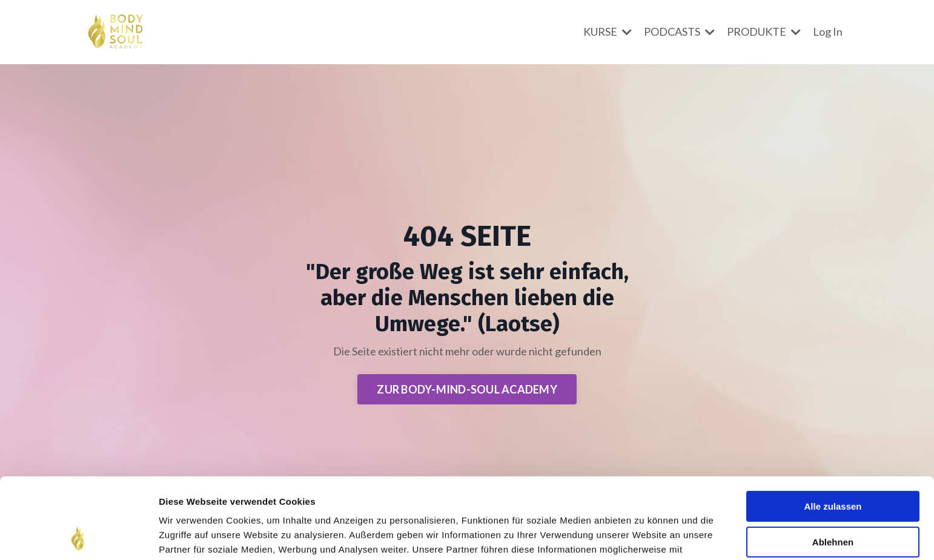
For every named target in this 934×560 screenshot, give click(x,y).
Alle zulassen (833, 431)
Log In (828, 31)
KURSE (608, 31)
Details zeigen (189, 536)
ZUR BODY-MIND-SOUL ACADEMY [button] (467, 389)
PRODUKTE (764, 31)
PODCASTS (679, 31)
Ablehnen (833, 466)
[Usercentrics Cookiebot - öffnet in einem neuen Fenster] (78, 536)
